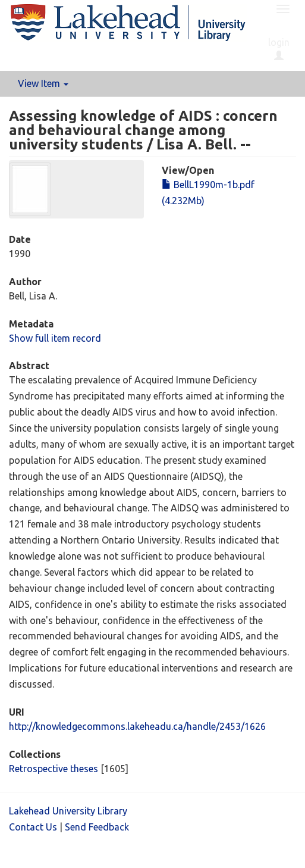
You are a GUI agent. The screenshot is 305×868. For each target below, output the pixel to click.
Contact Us (33, 827)
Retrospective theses (54, 769)
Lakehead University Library (68, 811)
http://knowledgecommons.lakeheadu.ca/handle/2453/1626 (137, 726)
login (279, 49)
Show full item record (55, 338)
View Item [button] (43, 83)
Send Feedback (97, 827)
